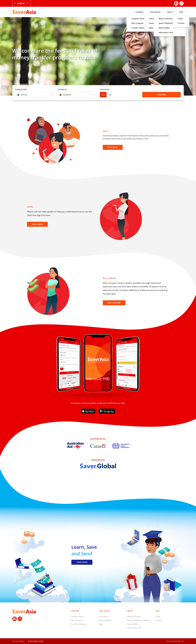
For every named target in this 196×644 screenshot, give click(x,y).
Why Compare (114, 303)
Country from (21, 89)
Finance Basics (105, 620)
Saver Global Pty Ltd (175, 641)
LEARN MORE (82, 562)
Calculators (104, 617)
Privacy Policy (18, 641)
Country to (62, 89)
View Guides (37, 224)
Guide (158, 617)
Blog (101, 624)
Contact (159, 620)
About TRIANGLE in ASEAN (138, 620)
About (170, 12)
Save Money (155, 12)
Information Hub (134, 628)
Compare (139, 12)
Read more (113, 147)
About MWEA (133, 624)
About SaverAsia (134, 617)
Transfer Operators (79, 624)
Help (181, 12)
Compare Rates (77, 617)
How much (104, 89)
